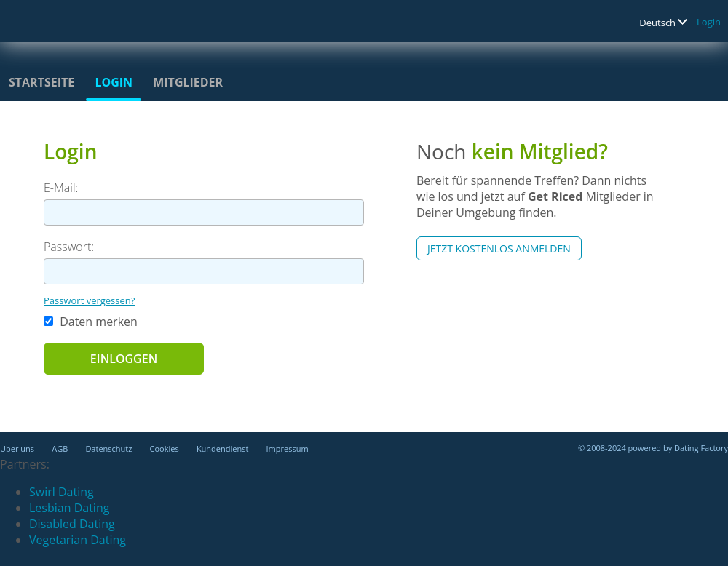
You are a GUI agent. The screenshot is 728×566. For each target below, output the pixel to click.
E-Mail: (61, 188)
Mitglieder (188, 82)
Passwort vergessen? (89, 300)
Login (709, 22)
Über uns (17, 449)
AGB (60, 449)
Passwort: (69, 247)
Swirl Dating (62, 492)
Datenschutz (108, 449)
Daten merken (91, 322)
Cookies (165, 449)
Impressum (288, 449)
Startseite (41, 82)
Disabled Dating (72, 524)
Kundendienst (222, 449)
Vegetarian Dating (78, 540)
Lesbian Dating (69, 508)
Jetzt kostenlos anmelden (499, 248)
